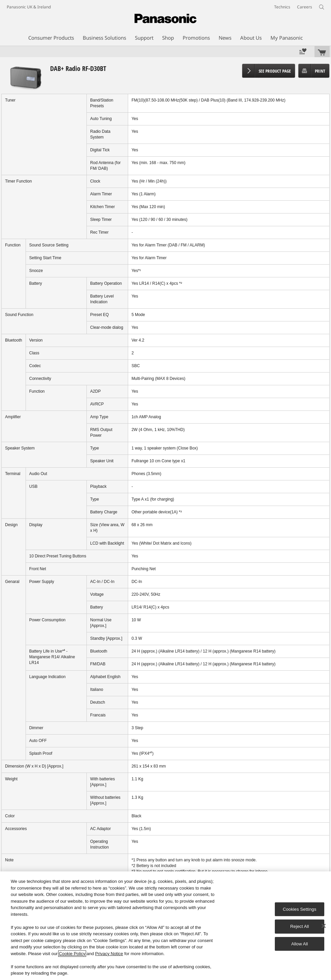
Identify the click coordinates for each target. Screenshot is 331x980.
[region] (165, 926)
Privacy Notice (109, 954)
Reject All (300, 926)
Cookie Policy (72, 954)
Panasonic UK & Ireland (29, 7)
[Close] (324, 926)
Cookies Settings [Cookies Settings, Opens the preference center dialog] (300, 909)
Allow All (300, 944)
